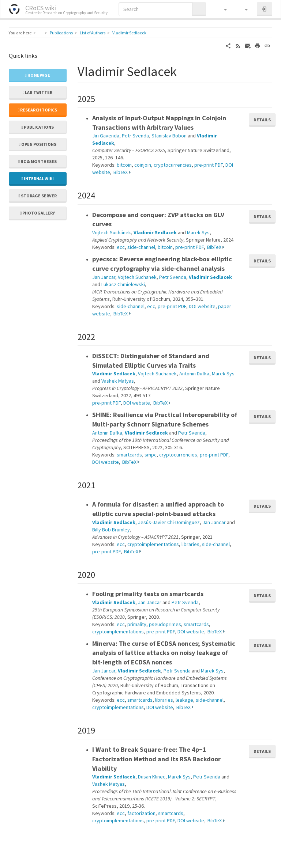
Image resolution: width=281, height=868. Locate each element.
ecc (121, 247)
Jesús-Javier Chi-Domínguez (169, 522)
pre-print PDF (209, 165)
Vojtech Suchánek (112, 232)
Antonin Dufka (194, 374)
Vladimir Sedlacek (129, 33)
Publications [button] (38, 127)
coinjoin (143, 165)
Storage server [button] (38, 196)
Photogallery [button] (38, 213)
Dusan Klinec (152, 777)
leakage (184, 700)
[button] (222, 9)
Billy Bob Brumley (111, 530)
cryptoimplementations (153, 544)
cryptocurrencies (173, 165)
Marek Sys (198, 232)
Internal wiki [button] (38, 179)
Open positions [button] (38, 144)
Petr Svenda (135, 136)
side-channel (141, 247)
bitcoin (124, 165)
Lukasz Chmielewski (123, 284)
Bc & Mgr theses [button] (38, 161)
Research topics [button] (38, 110)
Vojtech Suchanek (137, 277)
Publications (61, 33)
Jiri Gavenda (106, 136)
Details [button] (262, 120)
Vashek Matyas (118, 381)
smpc (151, 455)
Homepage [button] (38, 75)
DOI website (202, 306)
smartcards (129, 455)
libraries (190, 544)
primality (137, 624)
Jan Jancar (104, 277)
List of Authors (93, 33)
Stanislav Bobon (169, 136)
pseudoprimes (165, 624)
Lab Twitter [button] (38, 92)
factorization (141, 813)
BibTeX (121, 172)
